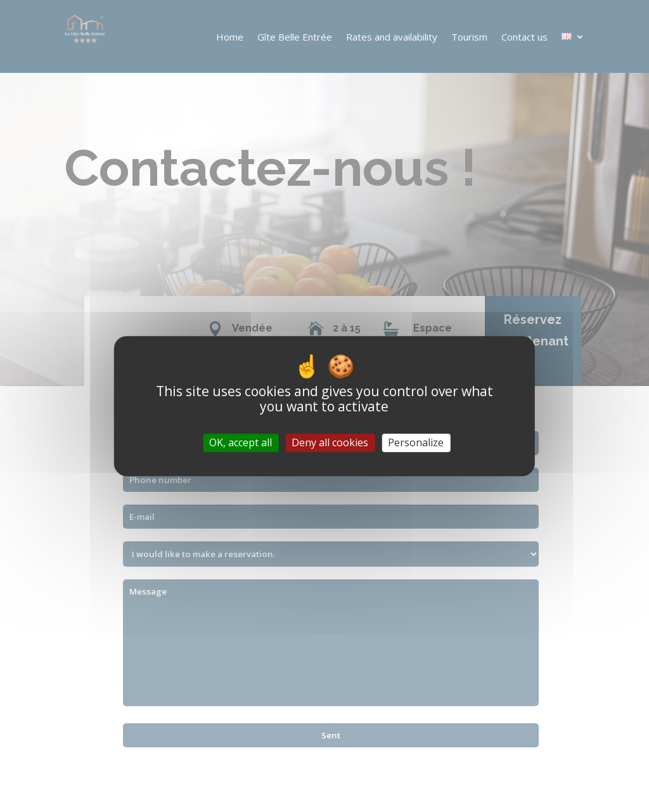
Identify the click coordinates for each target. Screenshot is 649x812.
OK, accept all (241, 442)
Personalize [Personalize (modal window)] (416, 442)
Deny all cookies (330, 442)
